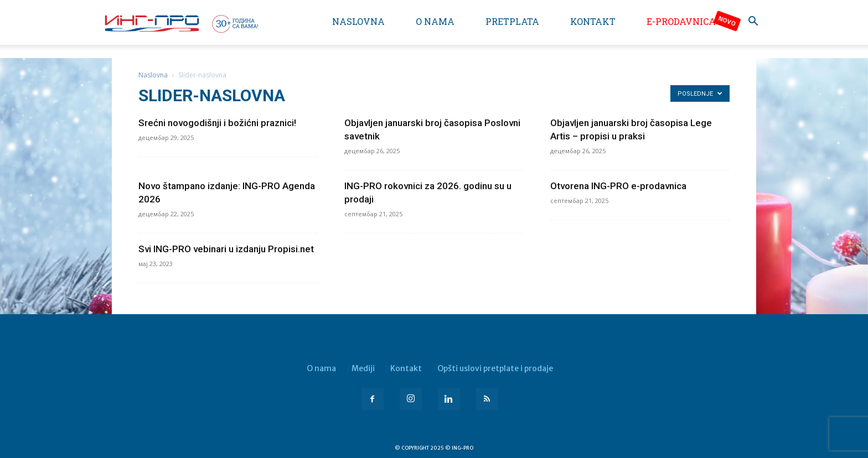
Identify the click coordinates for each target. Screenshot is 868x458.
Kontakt (593, 21)
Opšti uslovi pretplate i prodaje (495, 368)
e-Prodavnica (681, 21)
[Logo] (180, 23)
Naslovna (358, 21)
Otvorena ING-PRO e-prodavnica (618, 186)
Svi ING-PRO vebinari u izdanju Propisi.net (226, 249)
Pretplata (512, 21)
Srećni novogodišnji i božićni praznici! (217, 123)
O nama (435, 21)
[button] (753, 22)
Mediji (363, 368)
